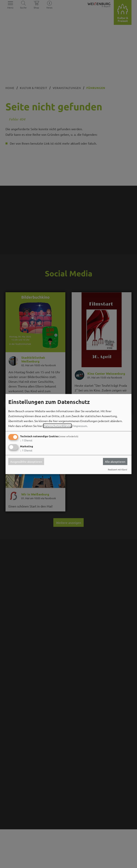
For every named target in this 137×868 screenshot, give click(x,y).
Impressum (80, 426)
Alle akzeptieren (115, 462)
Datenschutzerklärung (57, 426)
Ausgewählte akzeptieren (26, 462)
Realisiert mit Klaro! (118, 469)
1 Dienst (26, 440)
